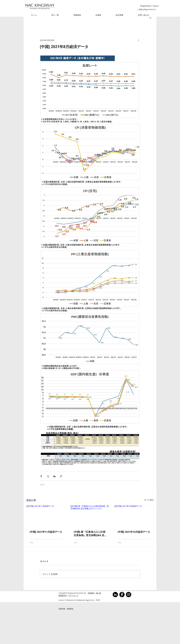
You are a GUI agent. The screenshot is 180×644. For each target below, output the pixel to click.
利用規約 (91, 593)
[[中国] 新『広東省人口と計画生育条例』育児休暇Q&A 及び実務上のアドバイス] (90, 516)
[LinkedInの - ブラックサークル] (115, 595)
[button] (146, 6)
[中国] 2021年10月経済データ (134, 532)
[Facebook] (122, 595)
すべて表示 (149, 500)
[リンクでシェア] (61, 476)
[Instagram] (129, 595)
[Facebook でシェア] (41, 476)
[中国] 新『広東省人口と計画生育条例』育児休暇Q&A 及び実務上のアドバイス (90, 534)
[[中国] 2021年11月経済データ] (46, 516)
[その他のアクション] (139, 40)
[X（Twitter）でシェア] (48, 476)
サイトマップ (73, 595)
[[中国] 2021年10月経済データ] (134, 516)
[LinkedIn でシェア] (54, 476)
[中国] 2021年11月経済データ (46, 532)
